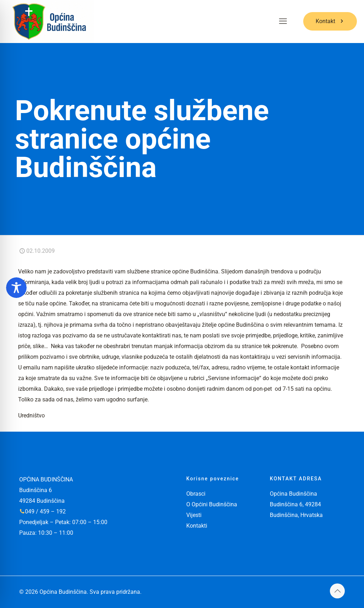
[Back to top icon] (337, 591)
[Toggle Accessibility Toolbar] (16, 288)
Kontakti (197, 526)
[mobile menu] (283, 21)
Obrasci (196, 494)
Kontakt (330, 21)
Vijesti (194, 515)
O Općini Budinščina (212, 504)
